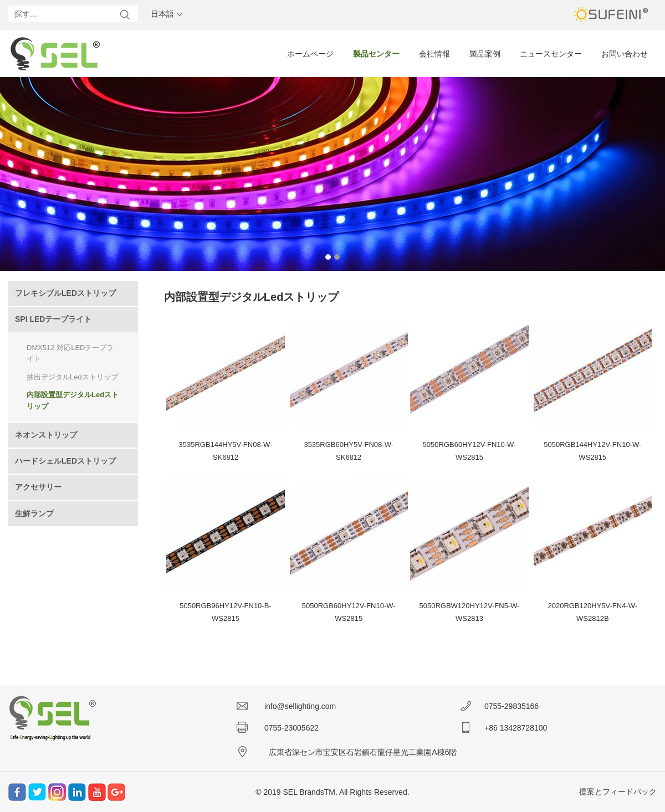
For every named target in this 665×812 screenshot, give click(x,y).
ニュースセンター (551, 54)
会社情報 (434, 54)
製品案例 (485, 54)
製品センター (376, 54)
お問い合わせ (625, 54)
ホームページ (310, 54)
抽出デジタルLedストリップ (72, 377)
